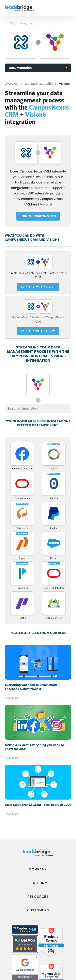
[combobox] (38, 409)
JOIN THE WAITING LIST (38, 216)
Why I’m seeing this (21, 23)
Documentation (20, 68)
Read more (12, 698)
